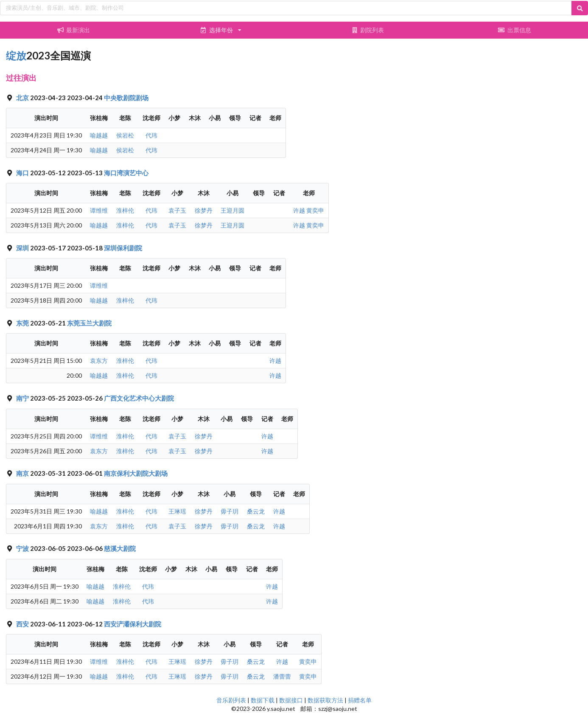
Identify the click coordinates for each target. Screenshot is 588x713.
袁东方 (99, 361)
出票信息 (515, 30)
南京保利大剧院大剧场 (136, 473)
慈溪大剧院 (120, 548)
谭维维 (99, 210)
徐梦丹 (204, 210)
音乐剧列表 (231, 700)
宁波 (23, 548)
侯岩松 (125, 135)
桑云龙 (256, 511)
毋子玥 (230, 511)
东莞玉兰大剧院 (89, 323)
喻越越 (99, 135)
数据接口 (291, 700)
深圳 (23, 248)
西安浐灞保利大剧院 (133, 624)
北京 (23, 98)
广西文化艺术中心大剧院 (139, 398)
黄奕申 (315, 210)
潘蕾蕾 (282, 676)
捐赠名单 (360, 700)
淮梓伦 (125, 210)
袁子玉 (177, 210)
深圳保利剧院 (123, 248)
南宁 (23, 398)
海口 (23, 173)
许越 (299, 210)
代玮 (151, 135)
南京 (23, 473)
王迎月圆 (232, 210)
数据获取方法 (325, 700)
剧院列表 (367, 30)
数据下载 (263, 700)
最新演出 (73, 30)
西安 (23, 624)
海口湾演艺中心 (126, 173)
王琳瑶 (177, 511)
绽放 (16, 55)
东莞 (23, 323)
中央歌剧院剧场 (126, 98)
